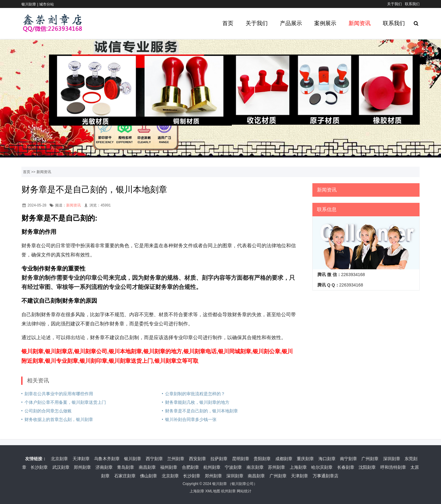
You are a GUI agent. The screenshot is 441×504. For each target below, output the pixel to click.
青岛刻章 (126, 467)
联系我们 (412, 4)
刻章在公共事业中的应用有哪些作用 (59, 394)
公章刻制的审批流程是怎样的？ (195, 394)
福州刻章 (169, 467)
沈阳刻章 (367, 467)
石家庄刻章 (125, 476)
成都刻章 (284, 459)
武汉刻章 (61, 467)
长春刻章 (346, 467)
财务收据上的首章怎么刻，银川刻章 (59, 419)
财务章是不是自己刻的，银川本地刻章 (202, 411)
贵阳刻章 (262, 459)
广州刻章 (370, 459)
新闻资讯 (360, 23)
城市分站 (47, 4)
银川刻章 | (30, 4)
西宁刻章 (154, 459)
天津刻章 (81, 459)
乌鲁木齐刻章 (107, 459)
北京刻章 (59, 459)
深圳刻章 (392, 459)
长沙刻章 (39, 467)
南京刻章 (255, 467)
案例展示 (325, 23)
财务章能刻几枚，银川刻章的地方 (197, 402)
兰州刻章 (176, 459)
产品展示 (291, 23)
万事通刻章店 (326, 476)
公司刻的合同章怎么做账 (48, 411)
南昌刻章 (147, 467)
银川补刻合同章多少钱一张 (191, 419)
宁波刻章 (233, 467)
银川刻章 (133, 459)
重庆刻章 (305, 459)
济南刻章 (104, 467)
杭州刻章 (212, 467)
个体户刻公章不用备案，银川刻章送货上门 (65, 402)
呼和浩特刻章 (393, 467)
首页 (228, 23)
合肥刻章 (190, 467)
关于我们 (394, 4)
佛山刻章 (149, 476)
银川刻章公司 (243, 484)
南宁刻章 (349, 459)
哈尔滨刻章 (322, 467)
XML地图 (213, 491)
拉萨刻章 (219, 459)
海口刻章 (327, 459)
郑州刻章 (82, 467)
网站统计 (244, 491)
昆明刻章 (241, 459)
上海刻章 (298, 467)
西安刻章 (198, 459)
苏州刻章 (277, 467)
